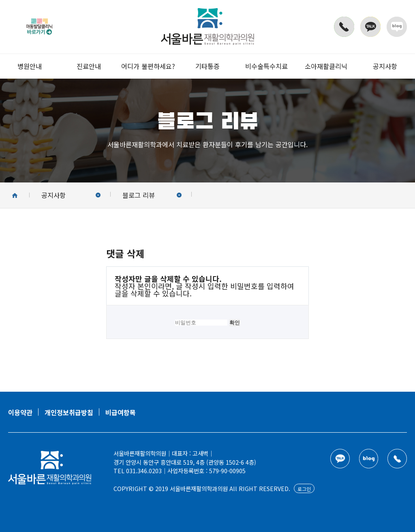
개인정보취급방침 (69, 412)
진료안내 (89, 66)
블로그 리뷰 (152, 195)
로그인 (304, 489)
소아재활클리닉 (326, 66)
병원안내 (30, 66)
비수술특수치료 (266, 66)
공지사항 (385, 66)
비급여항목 (121, 412)
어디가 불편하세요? (148, 66)
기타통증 (207, 66)
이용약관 (20, 412)
